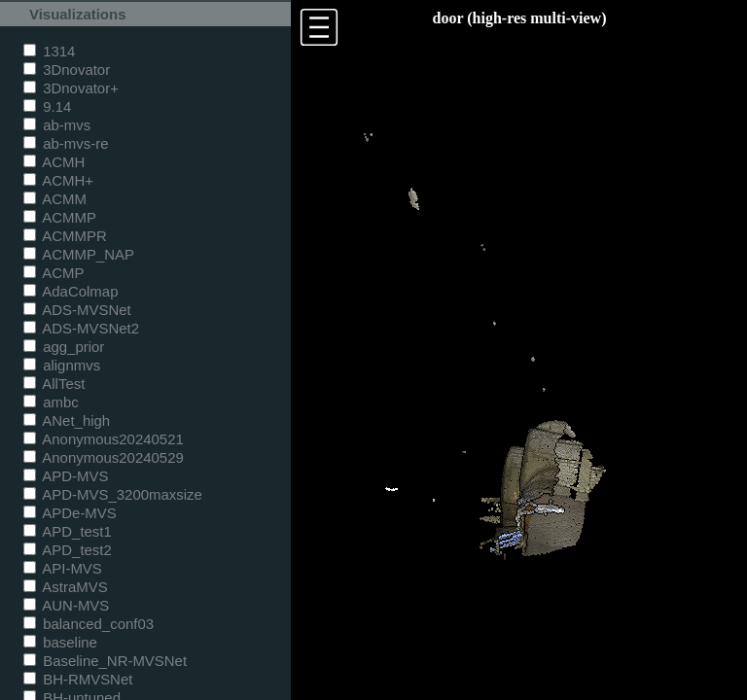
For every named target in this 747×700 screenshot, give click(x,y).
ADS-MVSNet (77, 310)
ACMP (54, 273)
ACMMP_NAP (79, 254)
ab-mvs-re (66, 143)
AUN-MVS (66, 605)
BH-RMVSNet (78, 679)
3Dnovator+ (71, 88)
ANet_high (67, 420)
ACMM (55, 199)
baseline (60, 642)
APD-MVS (66, 476)
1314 (49, 51)
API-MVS (63, 568)
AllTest (54, 384)
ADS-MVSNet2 (81, 328)
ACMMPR (65, 236)
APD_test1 (68, 531)
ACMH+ (58, 180)
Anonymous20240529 (104, 457)
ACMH (54, 162)
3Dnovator (67, 70)
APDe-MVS (70, 513)
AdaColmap (71, 291)
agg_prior (64, 347)
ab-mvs (57, 125)
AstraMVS (66, 587)
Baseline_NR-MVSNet (105, 661)
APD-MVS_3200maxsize (113, 494)
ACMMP (60, 217)
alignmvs (62, 365)
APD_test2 (68, 550)
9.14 (47, 106)
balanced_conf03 (89, 624)
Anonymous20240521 (104, 439)
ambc (51, 402)
